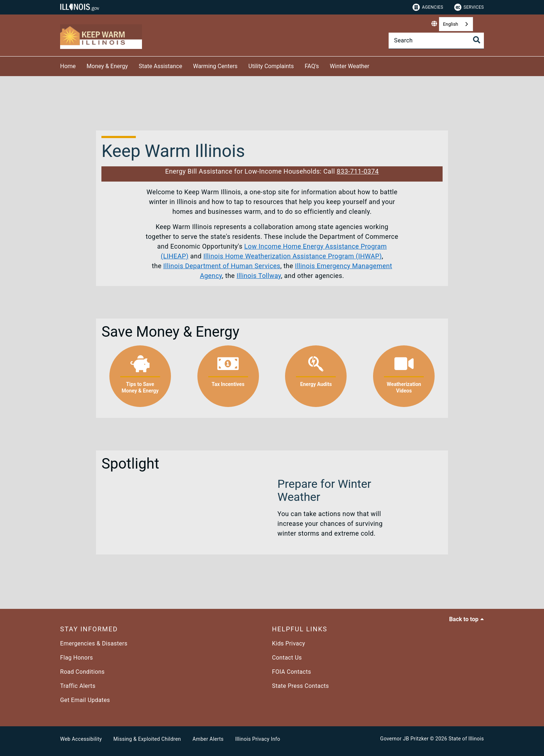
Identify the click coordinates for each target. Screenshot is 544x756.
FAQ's (312, 66)
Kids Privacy (288, 643)
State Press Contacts (300, 686)
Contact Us (287, 658)
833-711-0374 (358, 171)
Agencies (428, 7)
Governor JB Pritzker (405, 739)
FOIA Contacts (292, 672)
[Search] (436, 41)
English (451, 24)
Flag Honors (77, 658)
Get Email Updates (85, 700)
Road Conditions (82, 672)
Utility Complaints (271, 66)
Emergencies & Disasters (94, 643)
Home (68, 66)
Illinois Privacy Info (258, 739)
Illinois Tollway (259, 276)
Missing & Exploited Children (147, 739)
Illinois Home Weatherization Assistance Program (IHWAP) (292, 256)
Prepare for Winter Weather (324, 490)
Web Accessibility (81, 739)
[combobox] (456, 24)
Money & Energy (107, 66)
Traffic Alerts (78, 686)
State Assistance (160, 66)
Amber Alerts (208, 739)
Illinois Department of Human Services (222, 266)
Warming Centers (215, 66)
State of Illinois (466, 739)
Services (469, 7)
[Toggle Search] (477, 40)
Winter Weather (350, 66)
